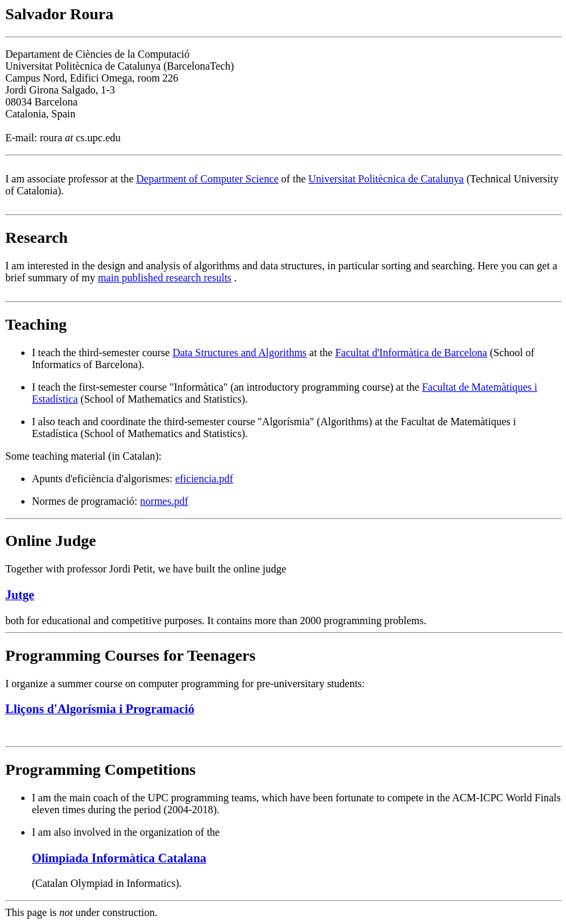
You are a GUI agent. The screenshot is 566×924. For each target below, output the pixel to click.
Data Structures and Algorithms (240, 353)
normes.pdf (164, 501)
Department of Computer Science (207, 179)
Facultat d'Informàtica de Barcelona (411, 353)
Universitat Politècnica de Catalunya (386, 179)
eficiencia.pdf (204, 479)
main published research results (165, 278)
